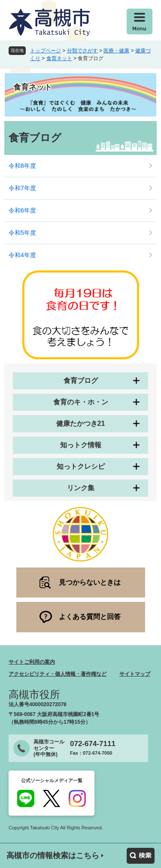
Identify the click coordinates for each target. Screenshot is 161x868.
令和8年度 (22, 166)
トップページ (46, 51)
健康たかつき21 (81, 423)
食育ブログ (81, 381)
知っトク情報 (81, 445)
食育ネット (59, 58)
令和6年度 (22, 210)
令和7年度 (22, 188)
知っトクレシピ (81, 466)
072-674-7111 (93, 744)
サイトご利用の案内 (32, 662)
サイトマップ (135, 674)
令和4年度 (22, 255)
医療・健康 (116, 51)
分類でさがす (82, 51)
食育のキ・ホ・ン (81, 402)
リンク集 (81, 488)
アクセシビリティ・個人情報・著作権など (58, 674)
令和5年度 (22, 233)
